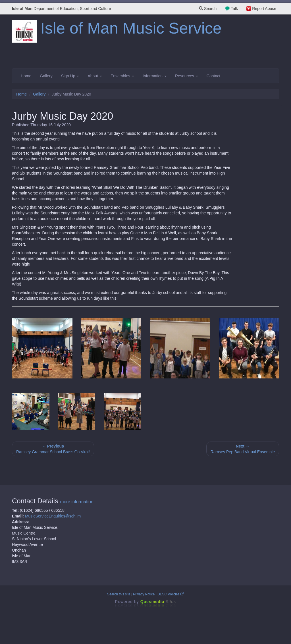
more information (77, 502)
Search (208, 9)
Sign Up (70, 76)
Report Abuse (264, 9)
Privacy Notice (144, 594)
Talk (234, 9)
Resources (187, 76)
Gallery (46, 76)
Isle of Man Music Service (131, 28)
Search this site (119, 594)
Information (155, 76)
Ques (158, 602)
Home (26, 76)
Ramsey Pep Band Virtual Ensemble (243, 449)
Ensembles (122, 76)
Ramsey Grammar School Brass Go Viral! (53, 449)
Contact (213, 76)
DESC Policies (171, 594)
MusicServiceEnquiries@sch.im (53, 516)
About (95, 76)
